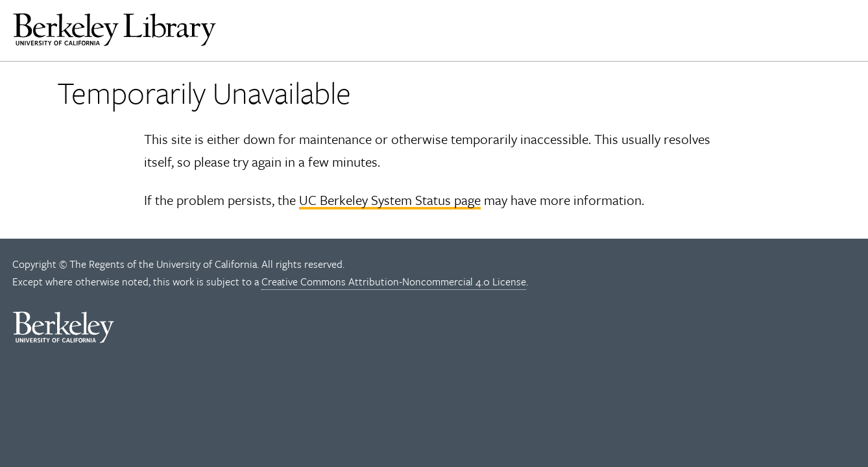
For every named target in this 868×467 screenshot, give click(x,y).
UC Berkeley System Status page (390, 200)
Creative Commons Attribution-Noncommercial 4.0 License (394, 281)
